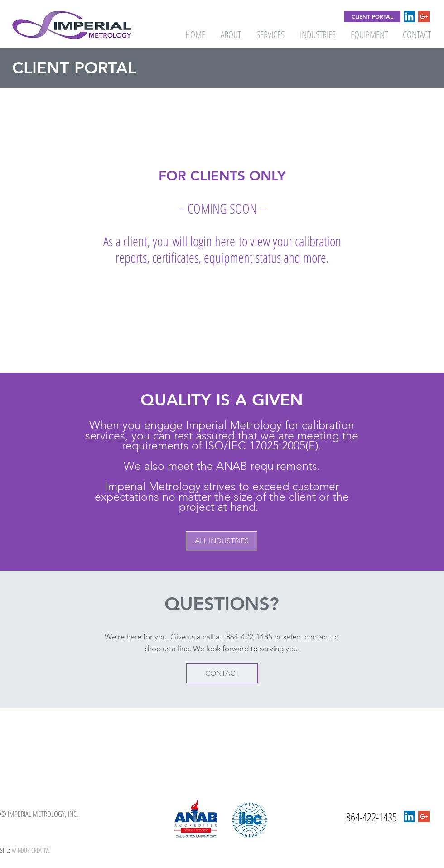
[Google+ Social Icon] (424, 17)
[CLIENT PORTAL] (372, 17)
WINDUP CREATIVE (31, 850)
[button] (222, 541)
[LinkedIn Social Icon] (409, 17)
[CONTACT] (222, 673)
